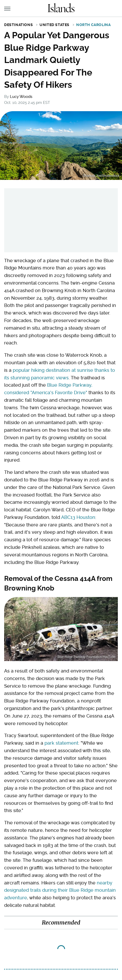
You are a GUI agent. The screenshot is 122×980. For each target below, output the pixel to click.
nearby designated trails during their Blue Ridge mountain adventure (60, 890)
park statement (61, 743)
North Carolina (93, 25)
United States (54, 25)
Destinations (18, 25)
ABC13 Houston (78, 517)
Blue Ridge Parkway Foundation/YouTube (86, 657)
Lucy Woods (21, 97)
